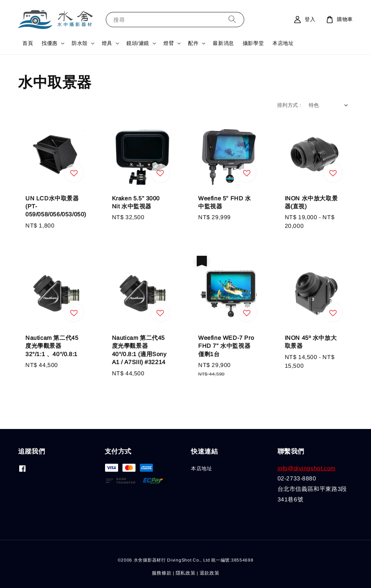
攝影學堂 (253, 43)
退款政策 (210, 573)
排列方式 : (289, 105)
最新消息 (223, 43)
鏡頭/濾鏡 (138, 43)
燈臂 (169, 43)
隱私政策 (186, 573)
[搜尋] (232, 19)
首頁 (28, 43)
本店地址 (283, 43)
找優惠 (50, 43)
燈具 (107, 43)
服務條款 (162, 573)
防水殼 (80, 43)
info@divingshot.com (307, 468)
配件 (193, 43)
